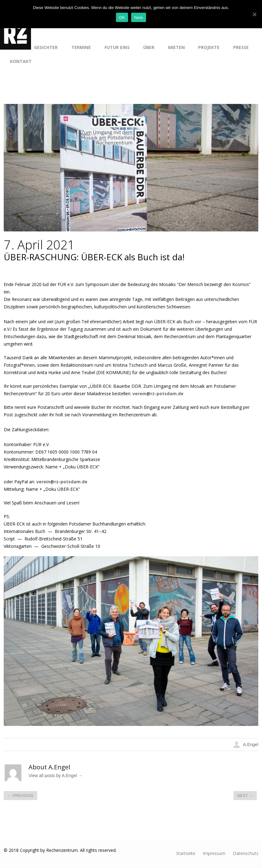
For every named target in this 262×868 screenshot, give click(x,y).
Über (149, 47)
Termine (81, 47)
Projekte (209, 47)
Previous (20, 796)
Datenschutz (246, 853)
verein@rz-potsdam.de (158, 394)
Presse (241, 47)
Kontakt (21, 61)
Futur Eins (117, 47)
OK (122, 18)
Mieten (176, 47)
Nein (139, 18)
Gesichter (46, 47)
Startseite (186, 853)
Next (245, 796)
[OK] (254, 14)
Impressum (214, 853)
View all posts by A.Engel (56, 776)
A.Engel (251, 745)
